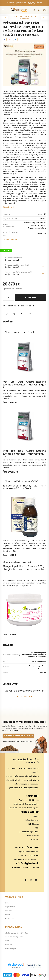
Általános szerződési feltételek (17, 933)
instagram (31, 880)
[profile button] (39, 10)
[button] (7, 314)
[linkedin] (15, 39)
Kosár (8, 915)
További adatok (10, 240)
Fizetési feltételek (32, 836)
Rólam (36, 816)
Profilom (8, 911)
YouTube (35, 867)
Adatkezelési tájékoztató (29, 832)
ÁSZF (37, 828)
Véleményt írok (24, 697)
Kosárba (31, 297)
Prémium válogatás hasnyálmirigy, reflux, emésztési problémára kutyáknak (34, 655)
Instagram (26, 867)
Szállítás (35, 840)
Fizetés (8, 941)
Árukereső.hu (16, 968)
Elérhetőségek (33, 824)
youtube (36, 880)
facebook (25, 880)
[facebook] (5, 39)
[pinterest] (10, 39)
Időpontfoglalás (32, 820)
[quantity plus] (12, 297)
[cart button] (44, 10)
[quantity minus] (5, 297)
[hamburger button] (3, 10)
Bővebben (7, 207)
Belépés (8, 903)
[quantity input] (8, 297)
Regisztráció (10, 907)
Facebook (16, 867)
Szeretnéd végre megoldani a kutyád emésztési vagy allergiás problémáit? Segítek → (25, 3)
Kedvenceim (10, 919)
